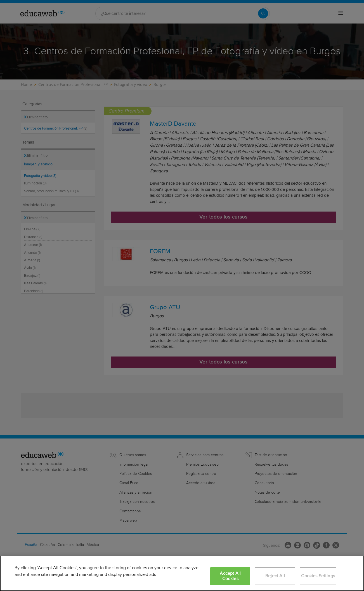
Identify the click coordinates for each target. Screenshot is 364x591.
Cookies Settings (318, 576)
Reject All (275, 576)
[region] (182, 573)
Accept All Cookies (230, 576)
